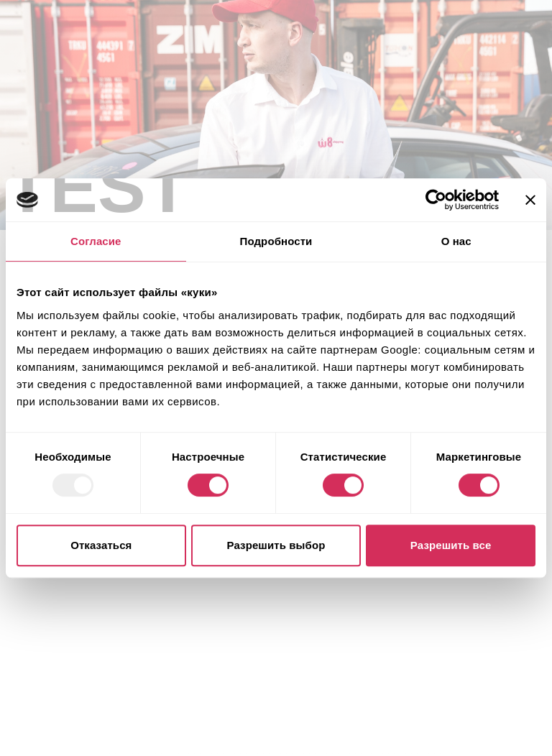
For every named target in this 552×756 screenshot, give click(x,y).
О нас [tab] (456, 241)
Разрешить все (451, 545)
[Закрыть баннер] (530, 200)
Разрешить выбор (276, 545)
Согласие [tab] (96, 241)
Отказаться (101, 545)
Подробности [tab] (276, 241)
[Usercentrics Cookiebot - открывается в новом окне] (436, 200)
